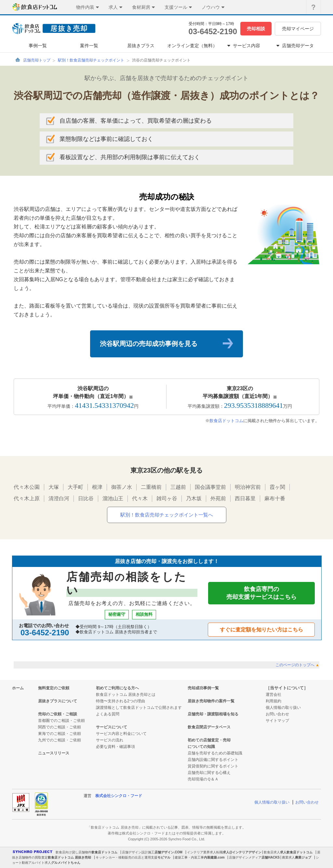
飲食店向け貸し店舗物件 (73, 852)
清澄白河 (59, 498)
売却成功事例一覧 (203, 688)
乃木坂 (194, 498)
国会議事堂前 (210, 487)
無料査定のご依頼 (54, 688)
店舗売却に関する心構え (209, 773)
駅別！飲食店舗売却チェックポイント (91, 60)
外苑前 (218, 498)
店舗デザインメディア (245, 857)
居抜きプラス (141, 46)
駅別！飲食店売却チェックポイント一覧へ (167, 515)
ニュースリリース (54, 753)
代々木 (140, 498)
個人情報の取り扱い (283, 708)
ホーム (18, 688)
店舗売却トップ (37, 60)
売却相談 (256, 29)
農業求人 (288, 857)
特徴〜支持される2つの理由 (120, 701)
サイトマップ (277, 721)
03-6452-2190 (213, 31)
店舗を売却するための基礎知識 (215, 753)
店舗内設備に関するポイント (213, 760)
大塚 (54, 487)
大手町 (75, 487)
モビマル (164, 857)
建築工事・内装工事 (189, 857)
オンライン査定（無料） (192, 46)
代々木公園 (27, 487)
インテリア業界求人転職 (205, 852)
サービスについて (112, 727)
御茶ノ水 (122, 487)
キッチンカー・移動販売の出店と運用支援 (127, 857)
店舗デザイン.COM (168, 852)
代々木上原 (27, 498)
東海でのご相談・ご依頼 (60, 734)
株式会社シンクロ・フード (119, 796)
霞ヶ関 (277, 487)
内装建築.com (214, 857)
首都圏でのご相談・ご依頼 (61, 721)
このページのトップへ (297, 665)
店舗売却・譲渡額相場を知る (213, 714)
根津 (97, 487)
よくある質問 (108, 714)
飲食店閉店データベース (209, 727)
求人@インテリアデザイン (242, 852)
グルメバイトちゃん (66, 863)
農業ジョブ (303, 857)
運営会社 (273, 695)
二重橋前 (151, 487)
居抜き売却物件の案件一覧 (211, 701)
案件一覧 (89, 46)
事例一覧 (38, 46)
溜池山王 (113, 498)
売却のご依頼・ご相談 (58, 714)
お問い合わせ (277, 714)
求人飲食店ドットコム (296, 852)
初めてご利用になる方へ (117, 688)
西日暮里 (245, 498)
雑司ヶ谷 (167, 498)
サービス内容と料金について (121, 734)
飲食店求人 (272, 852)
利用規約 (273, 701)
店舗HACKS (271, 857)
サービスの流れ (110, 740)
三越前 (178, 487)
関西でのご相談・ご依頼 (60, 727)
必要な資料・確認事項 (115, 747)
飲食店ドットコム (226, 421)
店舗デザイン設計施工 (138, 852)
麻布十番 (275, 498)
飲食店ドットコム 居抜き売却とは (126, 695)
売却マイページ (298, 29)
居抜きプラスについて (58, 701)
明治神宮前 (248, 487)
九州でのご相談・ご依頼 (60, 740)
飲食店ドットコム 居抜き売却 (69, 857)
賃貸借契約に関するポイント (213, 766)
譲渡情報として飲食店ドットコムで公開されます (139, 708)
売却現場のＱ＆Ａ (203, 779)
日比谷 (86, 498)
